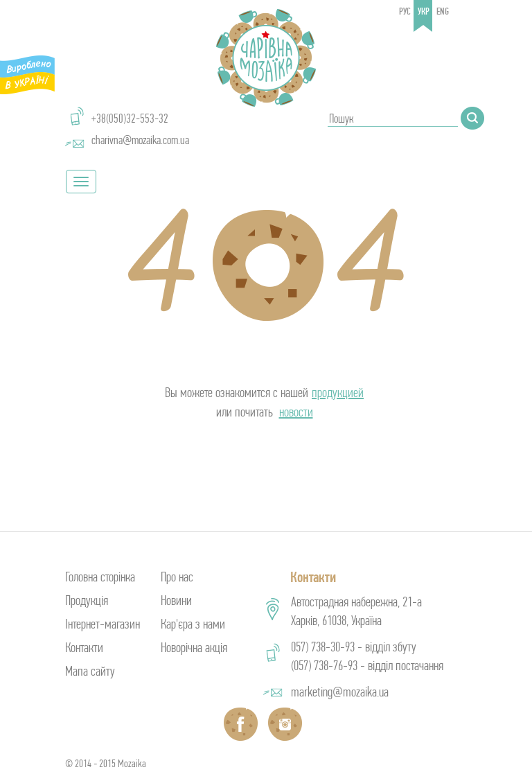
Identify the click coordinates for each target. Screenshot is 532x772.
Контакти (84, 648)
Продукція (87, 600)
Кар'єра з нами (193, 624)
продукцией (338, 393)
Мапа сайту (90, 671)
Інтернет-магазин (103, 624)
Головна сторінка (100, 577)
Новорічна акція (194, 648)
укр (424, 11)
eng (443, 11)
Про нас (177, 577)
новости (296, 412)
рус (405, 11)
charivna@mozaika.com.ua (140, 140)
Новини (176, 600)
